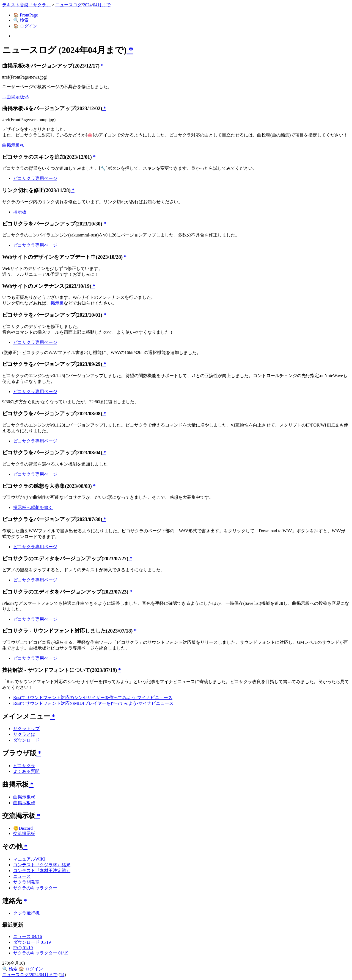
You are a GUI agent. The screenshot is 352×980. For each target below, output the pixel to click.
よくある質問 (26, 771)
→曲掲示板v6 (15, 97)
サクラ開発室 (26, 882)
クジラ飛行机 (26, 913)
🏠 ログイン (25, 26)
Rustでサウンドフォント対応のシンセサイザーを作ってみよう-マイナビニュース (93, 698)
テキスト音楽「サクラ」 (26, 5)
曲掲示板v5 (24, 803)
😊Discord (23, 828)
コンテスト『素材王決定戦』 (42, 871)
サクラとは (24, 734)
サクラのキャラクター (35, 888)
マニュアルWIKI (29, 859)
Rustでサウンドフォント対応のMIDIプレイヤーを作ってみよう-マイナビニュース (93, 703)
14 (62, 975)
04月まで (102, 5)
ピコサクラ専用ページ (35, 178)
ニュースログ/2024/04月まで (30, 975)
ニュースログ (68, 5)
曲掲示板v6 (13, 145)
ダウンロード (26, 740)
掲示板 (20, 212)
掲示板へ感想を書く (33, 507)
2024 (87, 5)
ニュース (22, 876)
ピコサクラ (24, 766)
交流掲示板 (24, 833)
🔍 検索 (21, 20)
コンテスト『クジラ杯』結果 (42, 865)
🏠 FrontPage (26, 15)
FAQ (23, 948)
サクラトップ (26, 729)
